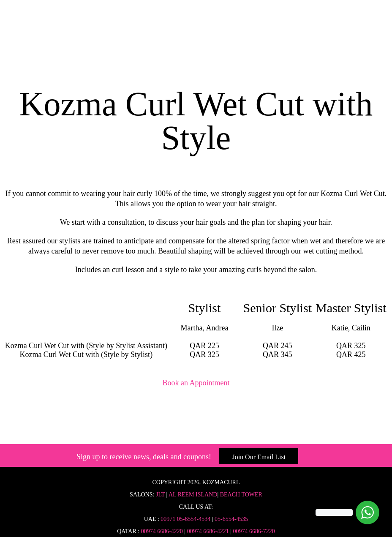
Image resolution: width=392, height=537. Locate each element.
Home (196, 35)
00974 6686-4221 (208, 531)
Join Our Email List (259, 457)
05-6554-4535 (231, 519)
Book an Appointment (196, 383)
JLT (160, 495)
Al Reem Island (192, 495)
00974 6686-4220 (162, 531)
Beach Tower (241, 495)
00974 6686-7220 (254, 531)
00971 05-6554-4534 (185, 519)
